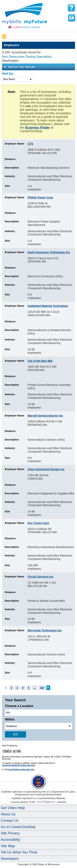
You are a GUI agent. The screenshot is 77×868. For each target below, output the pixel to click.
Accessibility (11, 840)
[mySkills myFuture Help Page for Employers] (71, 8)
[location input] (38, 713)
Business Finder (38, 128)
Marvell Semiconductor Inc (45, 416)
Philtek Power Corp (40, 197)
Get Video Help (13, 808)
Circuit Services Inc (40, 577)
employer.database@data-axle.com (19, 765)
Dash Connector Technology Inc (49, 252)
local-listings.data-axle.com (21, 769)
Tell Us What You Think (19, 852)
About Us (8, 814)
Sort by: (8, 74)
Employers (12, 45)
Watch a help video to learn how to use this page (71, 18)
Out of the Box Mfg (40, 361)
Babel (11, 37)
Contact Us (10, 821)
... (35, 688)
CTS (30, 144)
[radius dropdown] (38, 726)
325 (42, 688)
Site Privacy (10, 833)
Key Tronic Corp (38, 523)
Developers (10, 859)
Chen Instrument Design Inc (46, 469)
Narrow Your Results (20, 67)
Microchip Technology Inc (45, 630)
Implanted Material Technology (48, 306)
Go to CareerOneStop (18, 827)
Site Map (8, 846)
